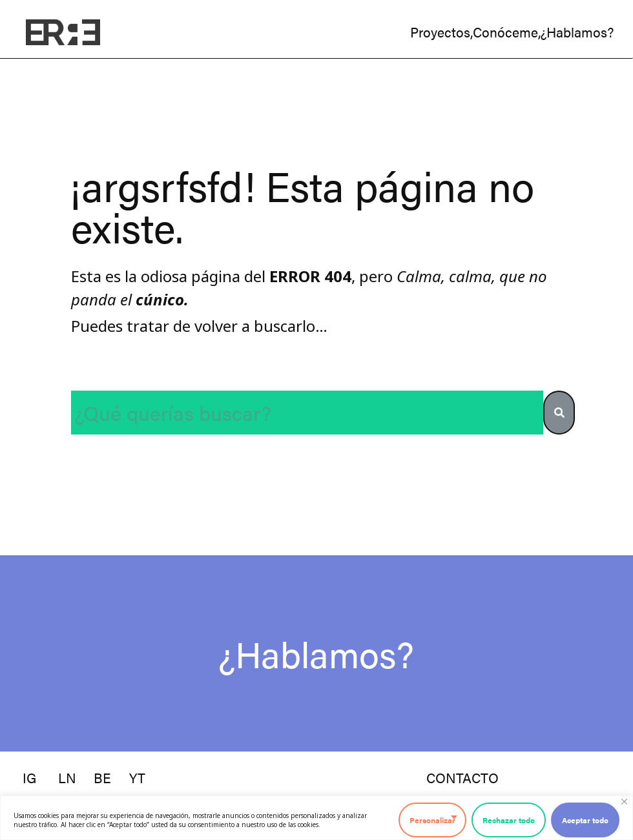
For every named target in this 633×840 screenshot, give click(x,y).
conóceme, (507, 32)
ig (29, 777)
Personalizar (432, 820)
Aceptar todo (585, 820)
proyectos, (441, 32)
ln (67, 777)
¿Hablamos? (316, 653)
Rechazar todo (509, 820)
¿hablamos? (577, 32)
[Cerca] (624, 802)
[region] (316, 818)
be (102, 777)
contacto (462, 777)
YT (137, 777)
